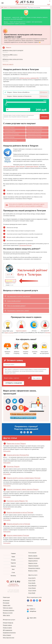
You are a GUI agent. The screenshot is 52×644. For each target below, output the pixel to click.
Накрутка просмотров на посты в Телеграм (20, 512)
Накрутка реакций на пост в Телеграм (18, 524)
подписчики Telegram (9, 166)
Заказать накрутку (33, 556)
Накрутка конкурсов (33, 566)
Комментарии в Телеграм (11, 140)
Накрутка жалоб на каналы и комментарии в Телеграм (23, 478)
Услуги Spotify (32, 583)
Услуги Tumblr (32, 581)
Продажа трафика (7, 625)
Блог (13, 569)
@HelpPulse (33, 611)
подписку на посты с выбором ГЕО (29, 78)
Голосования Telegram (10, 131)
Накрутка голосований (34, 558)
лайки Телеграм (20, 166)
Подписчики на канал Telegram (16, 443)
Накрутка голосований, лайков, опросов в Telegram (23, 489)
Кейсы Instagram (7, 635)
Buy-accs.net (7, 17)
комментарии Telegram (32, 166)
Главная (5, 7)
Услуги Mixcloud (32, 586)
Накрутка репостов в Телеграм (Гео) (18, 455)
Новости (13, 566)
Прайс (13, 557)
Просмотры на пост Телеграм (12, 134)
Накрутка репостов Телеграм (34, 137)
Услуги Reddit (32, 593)
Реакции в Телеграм (9, 137)
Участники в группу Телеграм (34, 131)
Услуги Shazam (32, 588)
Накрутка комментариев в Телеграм (18, 535)
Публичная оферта (8, 608)
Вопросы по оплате (8, 613)
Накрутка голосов (33, 563)
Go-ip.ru (6, 22)
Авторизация (6, 600)
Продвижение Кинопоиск (9, 633)
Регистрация (6, 603)
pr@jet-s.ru (32, 609)
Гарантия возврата (21, 331)
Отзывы (13, 560)
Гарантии (13, 563)
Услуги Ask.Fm (32, 578)
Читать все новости (8, 64)
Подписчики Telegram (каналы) (35, 128)
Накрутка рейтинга (33, 561)
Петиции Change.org (8, 623)
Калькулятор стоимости (34, 568)
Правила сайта (7, 605)
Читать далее (7, 451)
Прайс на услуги (9, 333)
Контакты (48, 333)
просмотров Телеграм (25, 245)
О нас (13, 572)
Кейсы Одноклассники (9, 638)
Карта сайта (33, 618)
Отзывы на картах (7, 628)
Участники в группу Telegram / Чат (17, 501)
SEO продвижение (8, 630)
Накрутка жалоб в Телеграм (34, 134)
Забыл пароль (6, 615)
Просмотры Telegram (10, 128)
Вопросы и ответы (33, 571)
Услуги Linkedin (32, 591)
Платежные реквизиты (9, 610)
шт (6, 103)
